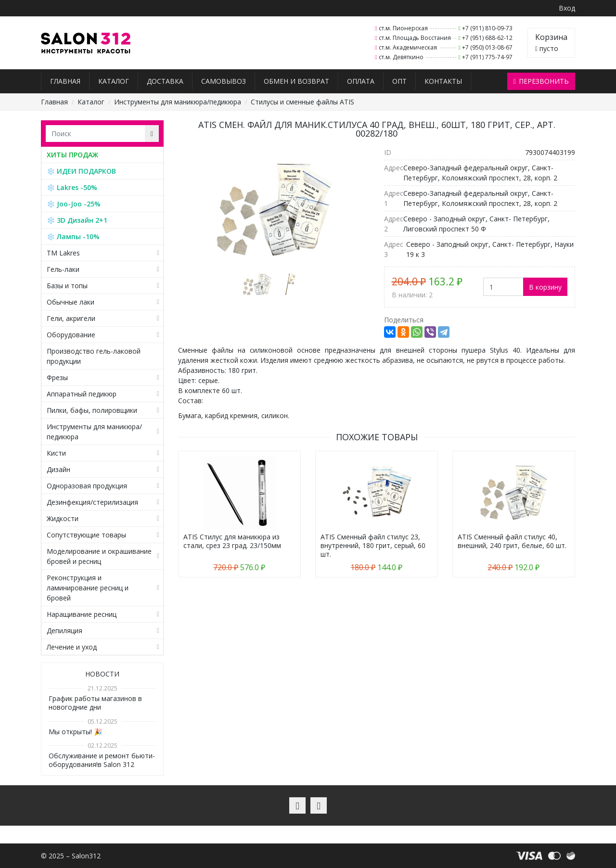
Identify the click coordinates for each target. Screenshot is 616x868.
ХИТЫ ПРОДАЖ (72, 155)
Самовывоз (224, 81)
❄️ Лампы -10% (73, 236)
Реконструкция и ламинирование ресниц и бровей (88, 588)
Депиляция (64, 631)
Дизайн (58, 469)
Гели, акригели (71, 318)
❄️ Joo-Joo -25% (74, 204)
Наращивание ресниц (82, 614)
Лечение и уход (72, 647)
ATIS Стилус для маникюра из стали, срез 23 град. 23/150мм (232, 541)
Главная (65, 81)
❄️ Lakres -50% (72, 187)
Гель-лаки (63, 269)
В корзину (545, 287)
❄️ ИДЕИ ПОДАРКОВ (81, 171)
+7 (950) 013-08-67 (487, 47)
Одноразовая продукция (87, 486)
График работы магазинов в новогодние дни (95, 703)
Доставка (165, 81)
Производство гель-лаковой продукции (94, 356)
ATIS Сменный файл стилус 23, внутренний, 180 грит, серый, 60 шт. (373, 545)
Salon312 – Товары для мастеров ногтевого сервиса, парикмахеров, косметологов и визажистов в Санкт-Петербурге (86, 43)
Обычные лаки (71, 302)
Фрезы (57, 377)
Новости (102, 674)
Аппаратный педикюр (82, 394)
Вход (567, 8)
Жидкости (63, 518)
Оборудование (71, 335)
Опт (399, 81)
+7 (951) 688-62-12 (487, 38)
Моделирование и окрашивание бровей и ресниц (99, 556)
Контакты (443, 81)
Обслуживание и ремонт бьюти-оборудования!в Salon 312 (102, 760)
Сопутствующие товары (86, 535)
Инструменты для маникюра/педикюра (178, 102)
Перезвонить (541, 81)
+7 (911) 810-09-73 (487, 28)
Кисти (56, 453)
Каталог (114, 81)
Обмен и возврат (296, 81)
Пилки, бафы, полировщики (92, 410)
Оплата (361, 81)
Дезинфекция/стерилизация (92, 502)
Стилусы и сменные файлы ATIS (302, 102)
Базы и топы (67, 286)
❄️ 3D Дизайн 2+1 (77, 220)
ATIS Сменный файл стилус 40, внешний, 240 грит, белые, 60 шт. (512, 541)
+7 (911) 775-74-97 (487, 57)
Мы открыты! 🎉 (75, 732)
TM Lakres (63, 253)
